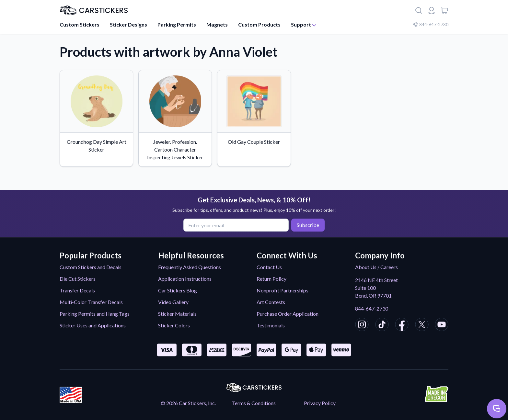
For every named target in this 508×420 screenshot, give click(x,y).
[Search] (419, 10)
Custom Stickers (80, 24)
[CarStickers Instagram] (362, 325)
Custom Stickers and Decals (91, 267)
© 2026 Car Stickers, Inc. (188, 403)
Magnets (217, 24)
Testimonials (271, 325)
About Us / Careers (376, 267)
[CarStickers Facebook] (402, 325)
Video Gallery (173, 302)
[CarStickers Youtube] (442, 325)
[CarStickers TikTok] (382, 325)
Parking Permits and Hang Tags (95, 314)
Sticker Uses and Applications (93, 325)
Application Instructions (185, 279)
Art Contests (271, 302)
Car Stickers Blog (178, 290)
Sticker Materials (177, 314)
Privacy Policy (320, 403)
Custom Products (259, 24)
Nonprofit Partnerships (283, 290)
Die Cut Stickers (78, 279)
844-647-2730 (372, 308)
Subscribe (308, 225)
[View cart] (444, 10)
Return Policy (271, 279)
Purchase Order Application (288, 314)
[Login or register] (432, 10)
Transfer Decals (77, 290)
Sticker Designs (128, 24)
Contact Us (269, 267)
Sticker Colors (174, 325)
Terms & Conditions (254, 403)
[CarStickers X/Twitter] (422, 325)
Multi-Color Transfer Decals (91, 302)
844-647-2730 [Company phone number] (431, 24)
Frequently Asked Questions (190, 267)
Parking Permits (177, 24)
